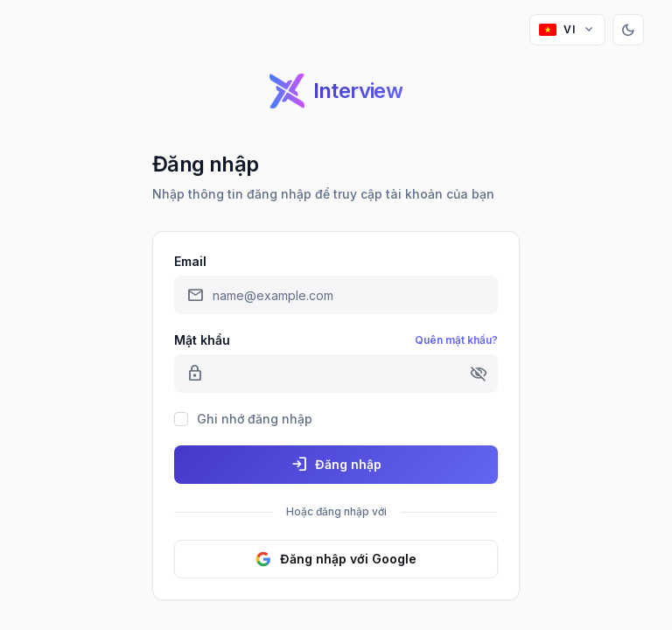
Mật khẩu (202, 340)
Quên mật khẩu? (456, 340)
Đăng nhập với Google (336, 559)
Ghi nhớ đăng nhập (255, 419)
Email (190, 261)
